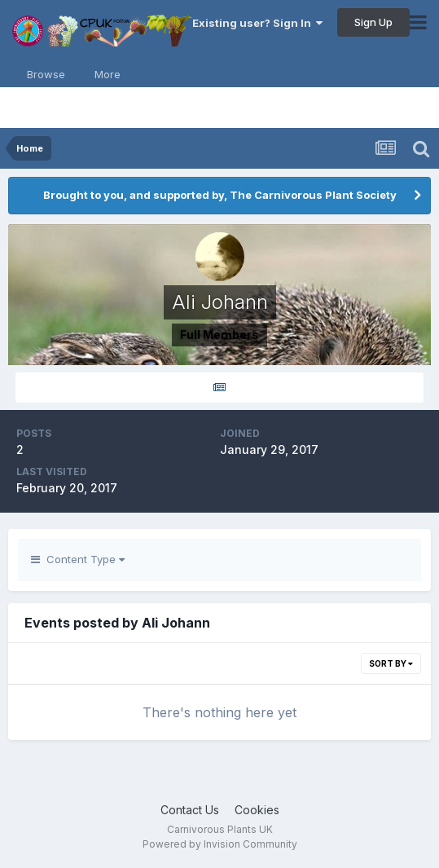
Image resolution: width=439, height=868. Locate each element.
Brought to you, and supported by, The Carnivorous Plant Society (220, 195)
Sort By (391, 663)
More (108, 74)
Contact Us (190, 810)
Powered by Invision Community (220, 844)
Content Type (78, 559)
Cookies (257, 810)
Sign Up (373, 22)
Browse (46, 74)
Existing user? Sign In (257, 23)
